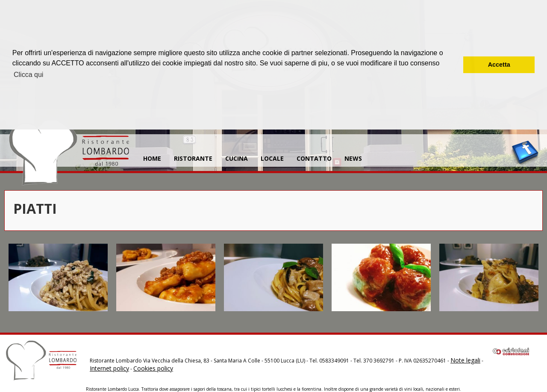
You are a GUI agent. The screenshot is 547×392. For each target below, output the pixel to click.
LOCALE (272, 158)
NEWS (353, 158)
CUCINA (237, 158)
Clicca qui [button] (28, 75)
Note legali (465, 360)
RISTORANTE (193, 158)
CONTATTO (314, 158)
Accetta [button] (499, 65)
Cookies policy (153, 368)
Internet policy (109, 368)
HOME (152, 158)
